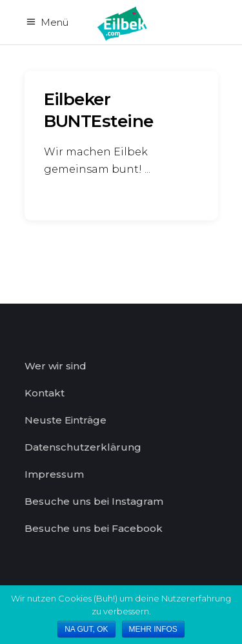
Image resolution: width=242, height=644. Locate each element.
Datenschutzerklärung (83, 447)
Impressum (54, 474)
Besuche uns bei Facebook (94, 528)
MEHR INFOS (153, 629)
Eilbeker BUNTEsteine (99, 110)
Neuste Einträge (66, 420)
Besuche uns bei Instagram (94, 501)
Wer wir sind (55, 366)
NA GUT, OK (86, 629)
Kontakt (45, 393)
